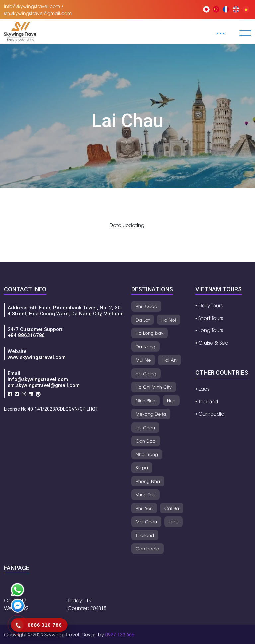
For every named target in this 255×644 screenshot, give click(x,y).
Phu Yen (144, 508)
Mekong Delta (151, 414)
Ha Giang (146, 373)
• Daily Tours (209, 305)
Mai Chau (146, 521)
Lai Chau (145, 427)
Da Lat (143, 320)
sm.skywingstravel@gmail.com (44, 385)
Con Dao (146, 441)
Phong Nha (148, 481)
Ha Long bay (150, 333)
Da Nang (146, 346)
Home (127, 141)
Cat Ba (172, 508)
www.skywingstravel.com (37, 357)
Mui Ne (143, 360)
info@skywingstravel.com (38, 379)
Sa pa (142, 467)
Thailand (145, 535)
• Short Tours (209, 318)
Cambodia (148, 548)
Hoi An (170, 360)
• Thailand (207, 401)
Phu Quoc (146, 306)
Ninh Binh (146, 400)
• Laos (202, 388)
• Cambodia (210, 413)
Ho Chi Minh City (154, 387)
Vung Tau (146, 494)
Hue (171, 400)
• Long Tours (209, 330)
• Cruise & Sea (212, 342)
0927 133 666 (120, 634)
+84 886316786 (26, 335)
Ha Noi (169, 320)
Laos (173, 521)
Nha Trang (147, 454)
